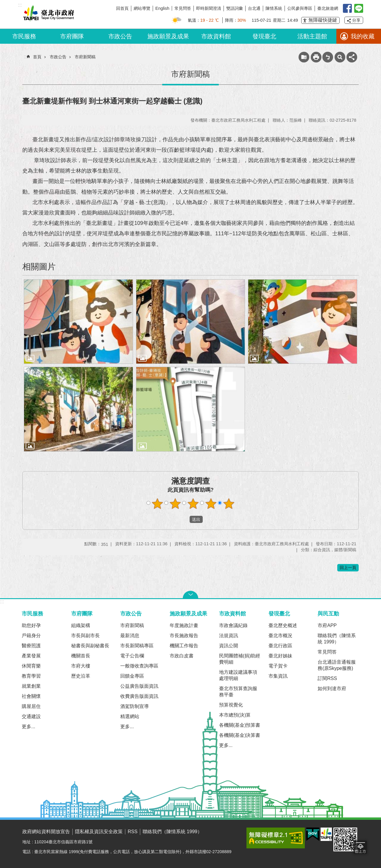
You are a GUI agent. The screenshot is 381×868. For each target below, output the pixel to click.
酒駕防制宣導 (135, 706)
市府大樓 (81, 666)
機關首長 (81, 656)
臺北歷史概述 (283, 625)
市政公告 (120, 36)
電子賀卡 (278, 666)
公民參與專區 (300, 8)
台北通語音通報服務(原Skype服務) (337, 665)
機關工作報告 (184, 646)
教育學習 (31, 676)
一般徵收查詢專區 (139, 666)
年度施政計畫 (184, 625)
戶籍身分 (31, 636)
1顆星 (157, 504)
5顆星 (229, 504)
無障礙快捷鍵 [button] (323, 20)
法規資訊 (229, 636)
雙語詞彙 (235, 8)
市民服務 (24, 36)
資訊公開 (229, 646)
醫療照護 (31, 646)
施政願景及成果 (168, 36)
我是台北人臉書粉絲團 (347, 8)
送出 (184, 519)
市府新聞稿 (85, 57)
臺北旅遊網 (328, 8)
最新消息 (130, 636)
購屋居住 (31, 706)
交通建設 (31, 716)
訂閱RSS (327, 678)
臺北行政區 (280, 646)
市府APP (327, 625)
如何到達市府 (332, 688)
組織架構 (81, 625)
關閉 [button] (190, 595)
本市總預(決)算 (235, 715)
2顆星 (175, 504)
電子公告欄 (132, 656)
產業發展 (31, 656)
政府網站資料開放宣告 (46, 832)
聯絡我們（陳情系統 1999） (337, 639)
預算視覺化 (231, 705)
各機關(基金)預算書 (240, 725)
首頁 (37, 57)
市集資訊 (278, 676)
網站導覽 (142, 8)
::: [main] (26, 57)
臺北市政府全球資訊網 (48, 14)
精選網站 (130, 716)
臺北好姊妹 (280, 656)
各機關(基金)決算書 (240, 735)
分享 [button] (356, 20)
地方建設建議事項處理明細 (238, 675)
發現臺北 (264, 36)
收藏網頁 (304, 57)
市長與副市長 (85, 636)
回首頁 (122, 8)
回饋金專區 (132, 676)
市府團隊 (72, 36)
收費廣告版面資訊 (139, 696)
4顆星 (211, 504)
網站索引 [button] (340, 57)
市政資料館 (216, 36)
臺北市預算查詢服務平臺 (238, 692)
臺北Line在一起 (359, 8)
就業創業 (31, 686)
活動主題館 (312, 36)
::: (2, 602)
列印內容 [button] (316, 57)
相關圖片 (39, 267)
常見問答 (183, 8)
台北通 (254, 8)
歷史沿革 (81, 676)
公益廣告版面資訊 (139, 686)
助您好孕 (31, 625)
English (162, 8)
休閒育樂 (31, 666)
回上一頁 (348, 568)
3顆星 (193, 504)
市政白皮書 (182, 656)
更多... (28, 727)
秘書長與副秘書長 (90, 646)
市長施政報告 (184, 636)
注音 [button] (328, 57)
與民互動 (328, 614)
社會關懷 (31, 696)
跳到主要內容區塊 (3, 3)
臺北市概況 (280, 636)
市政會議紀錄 (233, 625)
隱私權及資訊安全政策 (99, 832)
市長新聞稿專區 (137, 646)
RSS (133, 832)
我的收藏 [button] (363, 36)
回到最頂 (360, 847)
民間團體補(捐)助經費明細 (240, 659)
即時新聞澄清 (209, 8)
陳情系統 (274, 8)
